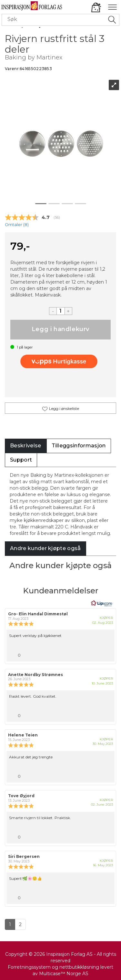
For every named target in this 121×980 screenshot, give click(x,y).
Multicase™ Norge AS (64, 974)
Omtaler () (17, 225)
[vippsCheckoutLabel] (61, 361)
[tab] (26, 446)
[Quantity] (61, 311)
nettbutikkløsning (79, 967)
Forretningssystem (29, 967)
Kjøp (60, 330)
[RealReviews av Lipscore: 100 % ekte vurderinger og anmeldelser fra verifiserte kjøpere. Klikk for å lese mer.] (102, 603)
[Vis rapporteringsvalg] (107, 653)
